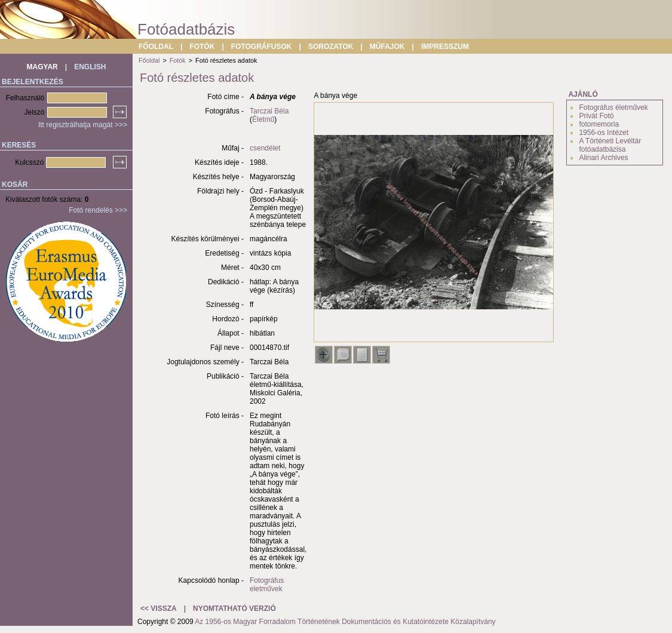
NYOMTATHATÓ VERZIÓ (234, 609)
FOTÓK (202, 47)
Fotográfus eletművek (267, 585)
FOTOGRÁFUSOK (262, 47)
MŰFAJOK (387, 47)
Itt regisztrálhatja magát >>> (83, 125)
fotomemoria (599, 124)
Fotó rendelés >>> (98, 210)
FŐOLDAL (156, 47)
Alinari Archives (603, 158)
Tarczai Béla (269, 111)
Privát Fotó (596, 116)
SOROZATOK (331, 47)
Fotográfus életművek (613, 107)
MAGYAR (42, 67)
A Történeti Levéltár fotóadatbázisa (610, 145)
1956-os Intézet (604, 133)
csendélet (265, 148)
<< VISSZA (159, 609)
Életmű (263, 119)
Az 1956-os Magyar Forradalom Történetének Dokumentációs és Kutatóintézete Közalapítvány (345, 622)
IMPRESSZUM (445, 47)
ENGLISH (90, 67)
